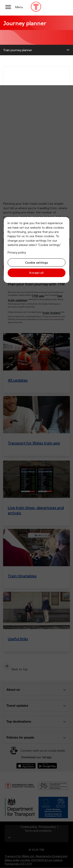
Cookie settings (36, 262)
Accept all (36, 273)
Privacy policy (17, 252)
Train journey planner (18, 50)
